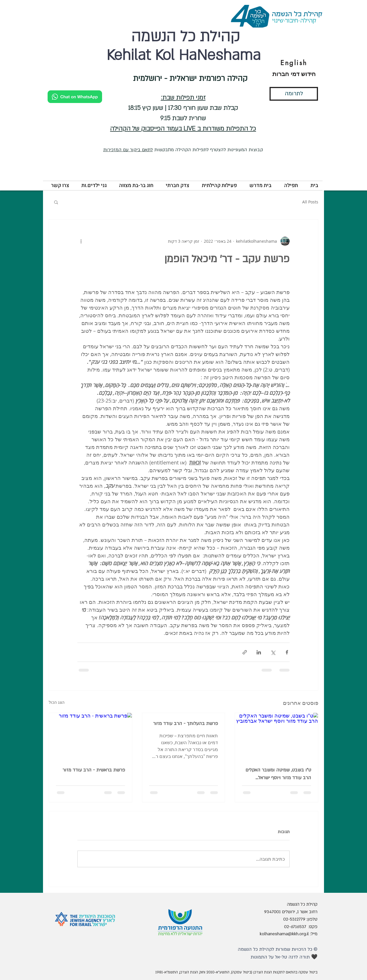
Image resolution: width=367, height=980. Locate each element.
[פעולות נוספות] (81, 241)
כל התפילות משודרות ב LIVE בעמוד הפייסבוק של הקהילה (183, 129)
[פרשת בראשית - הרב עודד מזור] (90, 736)
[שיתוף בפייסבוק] (287, 652)
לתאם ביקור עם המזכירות (128, 150)
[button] (289, 186)
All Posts (310, 202)
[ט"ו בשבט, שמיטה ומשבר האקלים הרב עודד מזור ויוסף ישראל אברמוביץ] (277, 736)
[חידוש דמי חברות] (294, 74)
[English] (294, 63)
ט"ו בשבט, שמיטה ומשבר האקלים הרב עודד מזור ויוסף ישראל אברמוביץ (278, 774)
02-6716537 (295, 927)
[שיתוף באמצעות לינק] (245, 652)
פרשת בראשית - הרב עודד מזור (94, 770)
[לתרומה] (294, 94)
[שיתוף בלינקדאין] (259, 652)
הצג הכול (57, 702)
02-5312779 (294, 919)
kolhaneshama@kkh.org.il (284, 934)
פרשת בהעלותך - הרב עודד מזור (186, 724)
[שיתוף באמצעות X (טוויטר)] (273, 652)
